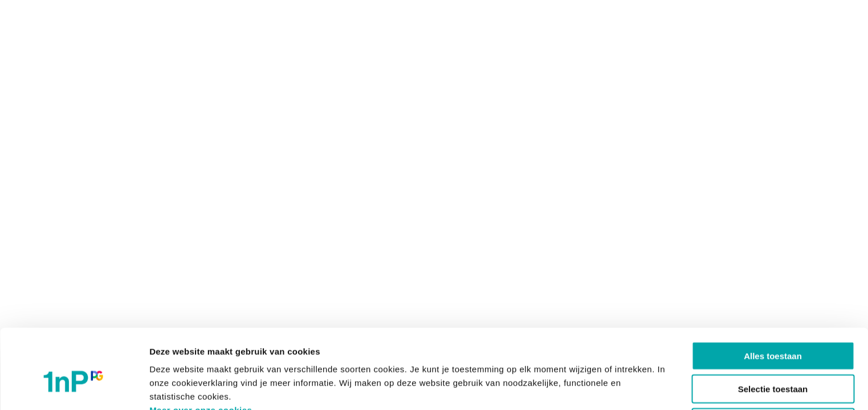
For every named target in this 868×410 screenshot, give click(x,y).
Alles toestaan (773, 296)
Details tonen (616, 388)
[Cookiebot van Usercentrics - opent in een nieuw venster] (74, 388)
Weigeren (773, 363)
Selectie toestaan (773, 330)
